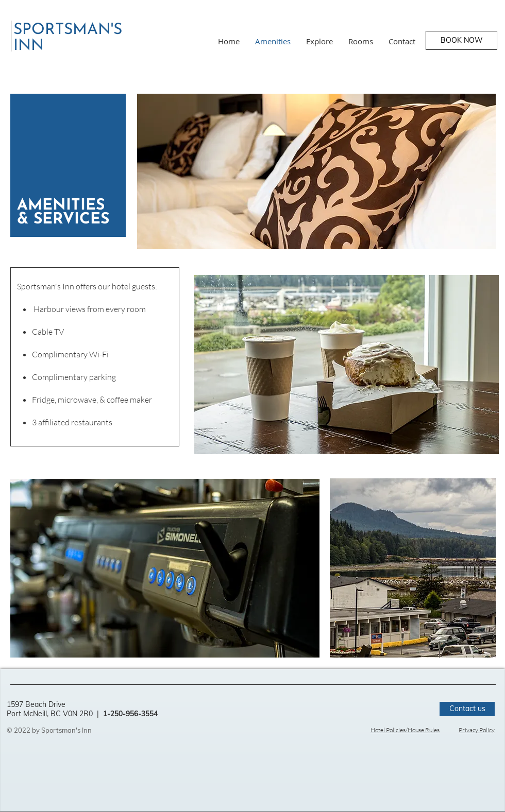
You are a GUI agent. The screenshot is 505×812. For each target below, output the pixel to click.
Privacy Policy (477, 730)
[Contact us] (467, 709)
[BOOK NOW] (461, 40)
